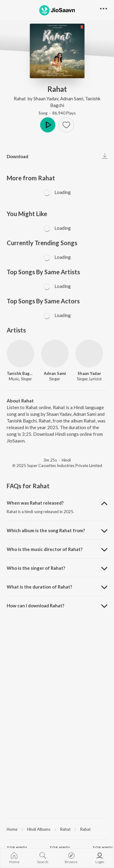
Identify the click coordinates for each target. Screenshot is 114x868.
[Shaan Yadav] (89, 354)
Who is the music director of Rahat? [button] (45, 549)
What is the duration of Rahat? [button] (39, 587)
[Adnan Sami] (55, 354)
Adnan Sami (72, 98)
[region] (57, 829)
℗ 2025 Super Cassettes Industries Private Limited (57, 466)
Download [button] (17, 156)
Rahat (20, 98)
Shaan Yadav (46, 98)
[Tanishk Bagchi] (21, 354)
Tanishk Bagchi (21, 373)
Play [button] (48, 125)
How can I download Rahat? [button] (35, 606)
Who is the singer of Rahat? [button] (36, 568)
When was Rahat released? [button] (35, 503)
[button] (66, 125)
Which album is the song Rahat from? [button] (46, 530)
